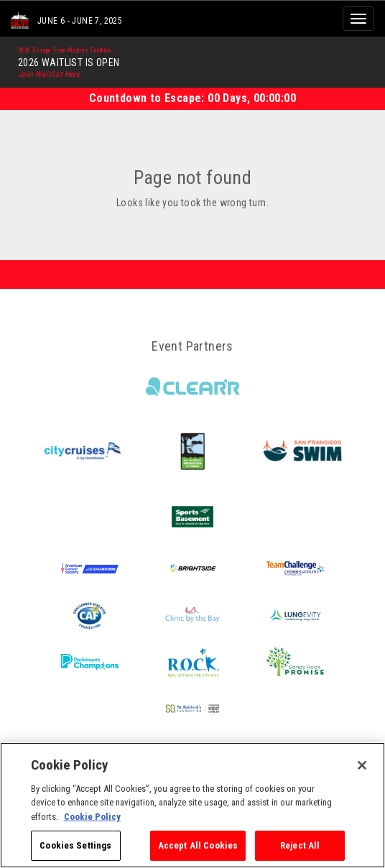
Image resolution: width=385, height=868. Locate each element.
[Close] (362, 765)
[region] (192, 805)
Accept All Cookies (198, 845)
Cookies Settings (75, 845)
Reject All (300, 845)
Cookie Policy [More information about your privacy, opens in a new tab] (92, 817)
